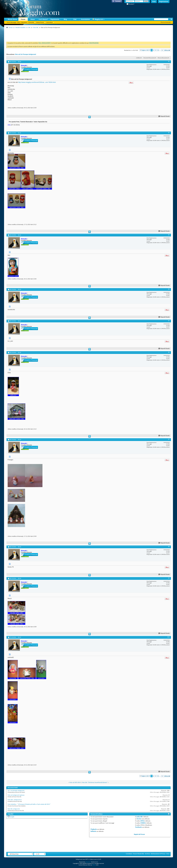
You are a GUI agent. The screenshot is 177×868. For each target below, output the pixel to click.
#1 (169, 61)
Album (33, 19)
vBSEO (94, 865)
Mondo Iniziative (20, 27)
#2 (169, 133)
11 (158, 50)
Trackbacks (138, 827)
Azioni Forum (40, 22)
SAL (29, 27)
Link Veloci (49, 22)
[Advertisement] (49, 34)
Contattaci (129, 854)
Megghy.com (98, 19)
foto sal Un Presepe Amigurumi (26, 54)
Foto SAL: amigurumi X (15, 800)
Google (12, 817)
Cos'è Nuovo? (43, 19)
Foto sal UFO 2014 (75, 782)
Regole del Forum (139, 834)
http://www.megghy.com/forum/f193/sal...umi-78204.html (37, 82)
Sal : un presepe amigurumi (16, 790)
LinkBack (138, 58)
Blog (65, 19)
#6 (169, 352)
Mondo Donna (12, 19)
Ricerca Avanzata (166, 22)
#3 (169, 235)
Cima (168, 854)
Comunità (31, 22)
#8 (169, 547)
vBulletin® (88, 862)
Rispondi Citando (164, 116)
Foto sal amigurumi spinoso (16, 795)
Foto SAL (36, 27)
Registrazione (164, 2)
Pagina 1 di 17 (146, 50)
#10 (169, 637)
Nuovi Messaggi (11, 22)
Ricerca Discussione (163, 58)
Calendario (24, 22)
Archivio (147, 854)
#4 (169, 289)
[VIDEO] (143, 823)
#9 (169, 578)
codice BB (139, 817)
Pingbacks (94, 829)
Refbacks (93, 831)
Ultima (167, 50)
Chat (75, 19)
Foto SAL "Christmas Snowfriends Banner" (95, 782)
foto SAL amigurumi (14, 809)
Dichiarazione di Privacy (158, 854)
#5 (169, 321)
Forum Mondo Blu (139, 854)
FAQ (18, 22)
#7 (169, 439)
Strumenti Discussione (149, 58)
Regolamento (55, 19)
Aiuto (154, 2)
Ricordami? (130, 4)
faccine (139, 819)
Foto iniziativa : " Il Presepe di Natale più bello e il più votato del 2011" (29, 804)
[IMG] (142, 821)
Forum (23, 19)
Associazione (85, 19)
